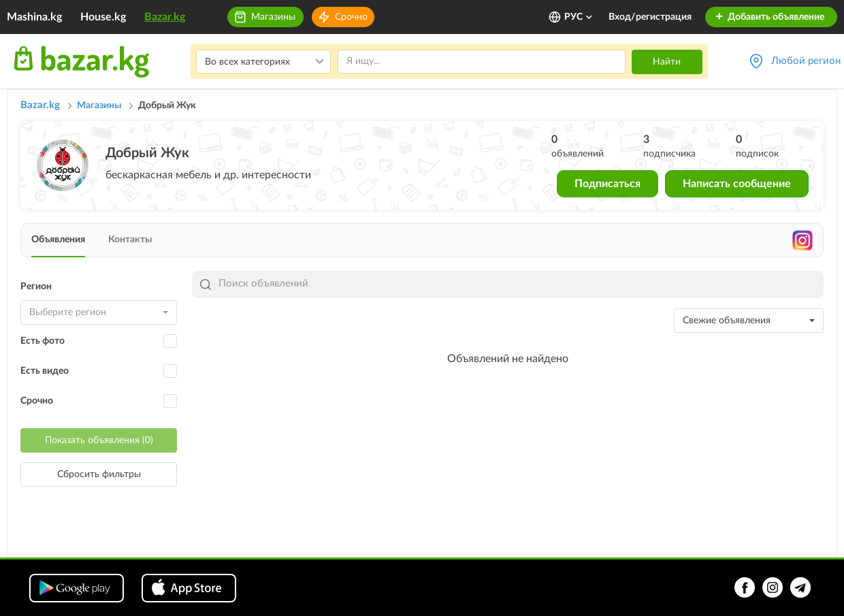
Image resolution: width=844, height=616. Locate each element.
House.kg (103, 17)
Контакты (130, 240)
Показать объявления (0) (99, 440)
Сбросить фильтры (99, 474)
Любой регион (806, 61)
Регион (36, 287)
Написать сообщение (737, 184)
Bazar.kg (165, 17)
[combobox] (99, 312)
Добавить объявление (769, 17)
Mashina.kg (34, 17)
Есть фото (43, 341)
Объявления (58, 240)
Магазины (273, 17)
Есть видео (45, 371)
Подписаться (607, 184)
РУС (579, 17)
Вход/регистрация (650, 17)
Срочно (351, 17)
